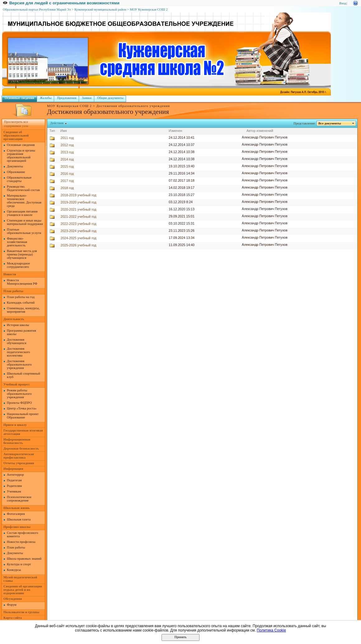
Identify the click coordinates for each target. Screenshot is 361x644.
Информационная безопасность (17, 441)
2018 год (67, 188)
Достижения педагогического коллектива (18, 352)
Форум (12, 605)
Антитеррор (15, 475)
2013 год (67, 152)
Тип (52, 131)
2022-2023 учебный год (79, 224)
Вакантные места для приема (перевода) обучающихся (22, 254)
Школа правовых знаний (24, 559)
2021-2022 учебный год (79, 217)
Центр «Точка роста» (22, 408)
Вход (343, 3)
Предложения (67, 98)
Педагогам (14, 480)
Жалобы (46, 98)
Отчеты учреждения (19, 463)
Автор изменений (260, 131)
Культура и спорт (19, 564)
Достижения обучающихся (16, 341)
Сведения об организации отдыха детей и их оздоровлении (23, 590)
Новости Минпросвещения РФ (22, 282)
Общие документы (110, 98)
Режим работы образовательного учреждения (19, 394)
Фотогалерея (16, 514)
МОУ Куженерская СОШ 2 (149, 9)
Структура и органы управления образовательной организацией (21, 156)
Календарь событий (21, 303)
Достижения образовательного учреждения (19, 364)
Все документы (330, 123)
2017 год (67, 181)
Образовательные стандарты (19, 179)
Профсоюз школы (17, 527)
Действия (57, 123)
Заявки (87, 98)
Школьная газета (19, 519)
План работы (13, 291)
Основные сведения (19, 98)
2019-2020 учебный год (79, 202)
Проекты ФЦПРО (19, 403)
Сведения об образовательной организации (16, 135)
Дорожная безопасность (21, 448)
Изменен (176, 131)
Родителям (14, 486)
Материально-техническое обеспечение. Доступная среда (24, 201)
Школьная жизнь (16, 508)
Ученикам (14, 491)
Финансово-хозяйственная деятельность (17, 242)
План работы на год (21, 297)
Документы (15, 166)
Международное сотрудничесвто (18, 265)
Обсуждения (13, 599)
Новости (10, 274)
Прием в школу (15, 425)
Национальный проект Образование (23, 416)
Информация (13, 469)
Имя (64, 131)
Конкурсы (14, 570)
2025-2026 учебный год (79, 245)
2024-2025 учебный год (79, 238)
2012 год (67, 145)
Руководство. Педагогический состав (23, 188)
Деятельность (14, 319)
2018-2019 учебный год (79, 195)
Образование (16, 172)
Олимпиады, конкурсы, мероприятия (23, 310)
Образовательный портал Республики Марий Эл (37, 9)
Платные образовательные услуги (24, 231)
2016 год (67, 174)
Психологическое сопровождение (19, 499)
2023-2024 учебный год (79, 231)
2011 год (67, 138)
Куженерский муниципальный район (100, 9)
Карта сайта (13, 618)
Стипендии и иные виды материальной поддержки (25, 222)
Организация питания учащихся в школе (22, 213)
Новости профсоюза (21, 542)
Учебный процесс (17, 384)
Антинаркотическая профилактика (19, 456)
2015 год (67, 166)
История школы (18, 325)
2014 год (67, 159)
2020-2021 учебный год (79, 209)
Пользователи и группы (21, 612)
